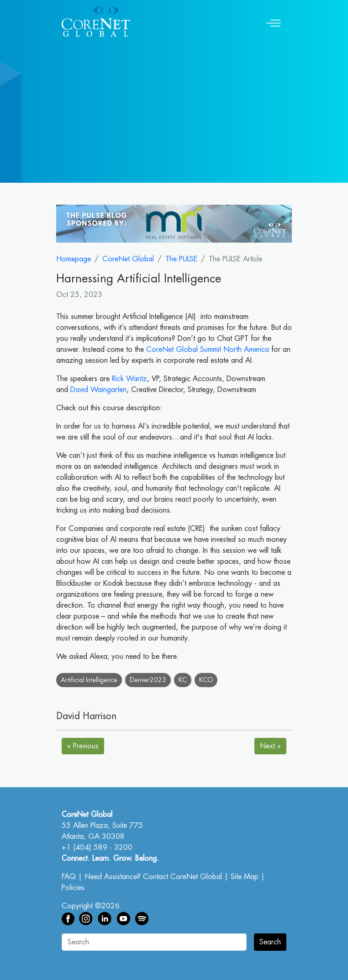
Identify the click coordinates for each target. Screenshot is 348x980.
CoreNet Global (128, 259)
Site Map (245, 877)
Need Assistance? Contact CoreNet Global (153, 877)
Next (270, 746)
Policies (73, 888)
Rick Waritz (129, 379)
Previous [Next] (83, 746)
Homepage (74, 259)
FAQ (69, 877)
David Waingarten (98, 390)
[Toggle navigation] (274, 21)
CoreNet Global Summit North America (208, 350)
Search (270, 942)
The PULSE (181, 259)
